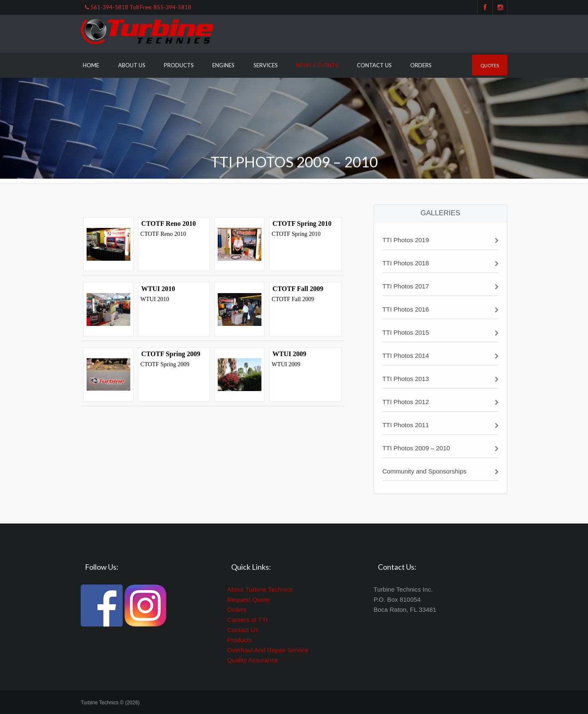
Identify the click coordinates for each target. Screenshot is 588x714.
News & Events (317, 65)
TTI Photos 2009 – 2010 (416, 448)
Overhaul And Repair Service (268, 650)
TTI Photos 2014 (406, 356)
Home (91, 65)
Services (266, 65)
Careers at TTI (247, 620)
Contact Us (374, 65)
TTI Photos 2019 (406, 240)
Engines (223, 65)
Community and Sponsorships (425, 471)
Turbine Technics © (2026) (110, 703)
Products (179, 65)
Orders (421, 65)
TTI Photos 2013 (406, 379)
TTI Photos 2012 (406, 402)
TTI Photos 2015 (406, 332)
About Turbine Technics (260, 589)
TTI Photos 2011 (406, 425)
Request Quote (248, 599)
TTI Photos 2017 (406, 286)
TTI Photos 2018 (406, 263)
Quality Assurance (252, 660)
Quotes (490, 65)
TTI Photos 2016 (406, 309)
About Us (132, 65)
